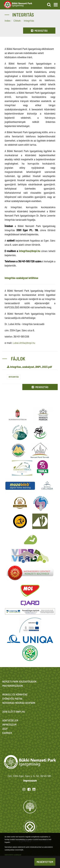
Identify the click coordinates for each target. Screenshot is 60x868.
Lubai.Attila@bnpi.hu (24, 343)
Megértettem (45, 862)
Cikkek (17, 21)
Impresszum (30, 781)
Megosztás (39, 31)
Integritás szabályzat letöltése (21, 278)
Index (8, 21)
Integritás (14, 377)
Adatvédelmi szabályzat (13, 855)
